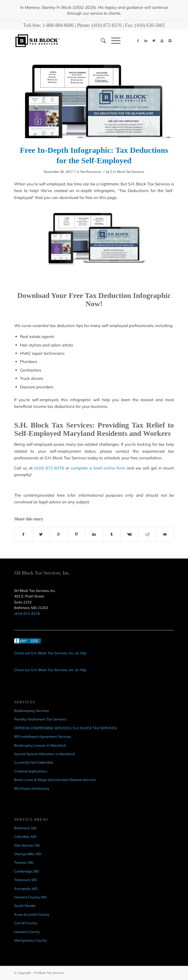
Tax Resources (91, 172)
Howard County (27, 932)
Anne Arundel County (32, 914)
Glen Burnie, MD (27, 845)
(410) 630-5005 (150, 25)
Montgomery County (31, 940)
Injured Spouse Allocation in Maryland (44, 754)
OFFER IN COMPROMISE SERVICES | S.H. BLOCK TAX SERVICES (65, 728)
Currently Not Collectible (34, 762)
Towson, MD (24, 862)
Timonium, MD (26, 880)
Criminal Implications (31, 771)
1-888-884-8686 (58, 25)
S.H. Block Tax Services (127, 172)
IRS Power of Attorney (32, 788)
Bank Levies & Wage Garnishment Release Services (55, 780)
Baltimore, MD (25, 828)
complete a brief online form (98, 468)
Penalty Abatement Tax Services (40, 719)
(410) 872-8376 (107, 25)
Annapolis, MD (26, 889)
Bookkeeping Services (31, 711)
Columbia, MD (25, 836)
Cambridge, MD (27, 871)
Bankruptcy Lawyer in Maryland (40, 745)
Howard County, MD (30, 897)
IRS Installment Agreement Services (43, 736)
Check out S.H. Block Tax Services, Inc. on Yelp (50, 653)
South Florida (25, 906)
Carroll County (26, 923)
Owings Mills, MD (28, 854)
